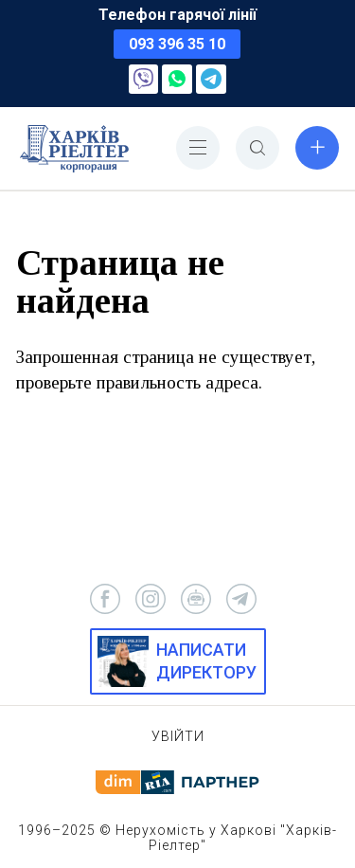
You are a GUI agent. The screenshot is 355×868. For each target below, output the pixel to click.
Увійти (178, 736)
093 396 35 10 (177, 44)
